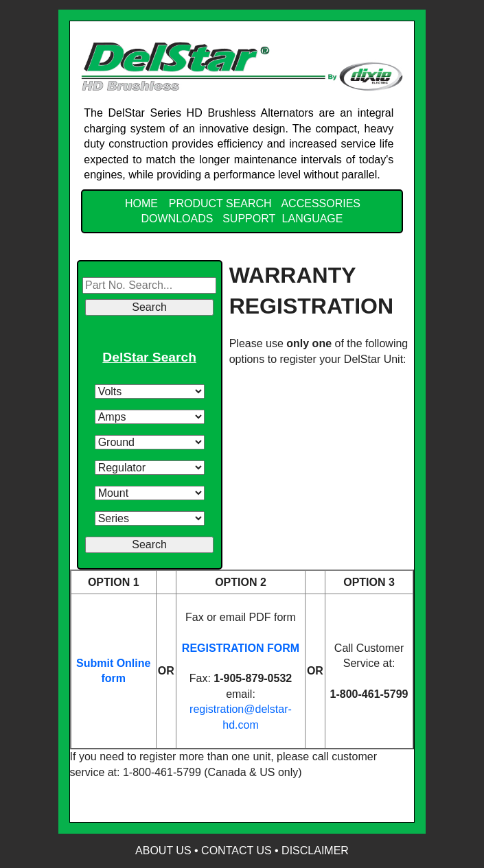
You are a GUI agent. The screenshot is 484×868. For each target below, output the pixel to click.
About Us (163, 851)
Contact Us (237, 851)
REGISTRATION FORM (241, 648)
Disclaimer (315, 851)
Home (141, 203)
